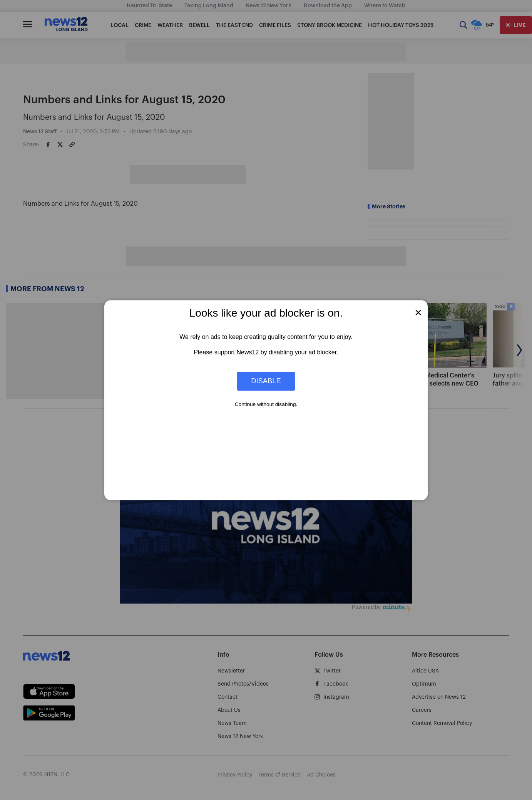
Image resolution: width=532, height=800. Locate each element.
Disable (266, 381)
